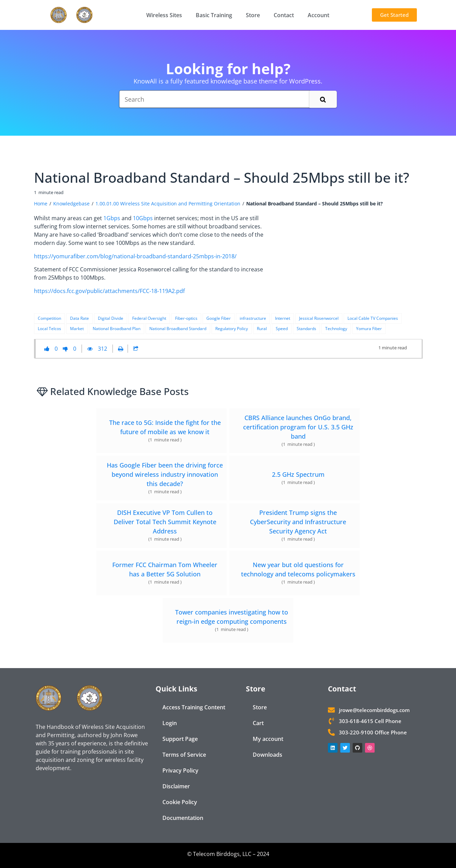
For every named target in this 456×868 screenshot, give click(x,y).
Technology (336, 329)
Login (170, 723)
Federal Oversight (149, 318)
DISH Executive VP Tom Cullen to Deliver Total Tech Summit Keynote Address (165, 522)
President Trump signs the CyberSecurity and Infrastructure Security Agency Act (298, 522)
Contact (284, 15)
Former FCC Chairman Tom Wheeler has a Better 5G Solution (165, 569)
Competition (49, 318)
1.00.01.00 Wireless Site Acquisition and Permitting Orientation (168, 204)
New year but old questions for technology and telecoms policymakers (298, 569)
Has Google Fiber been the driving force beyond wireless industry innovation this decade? (165, 474)
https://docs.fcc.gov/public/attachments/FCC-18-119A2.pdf (109, 291)
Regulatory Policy (232, 329)
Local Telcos (49, 329)
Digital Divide (111, 318)
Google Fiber (219, 318)
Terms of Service (184, 755)
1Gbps (112, 218)
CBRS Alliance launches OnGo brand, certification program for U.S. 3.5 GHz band (298, 427)
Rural (262, 329)
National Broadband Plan (117, 329)
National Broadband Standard (178, 329)
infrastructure (253, 318)
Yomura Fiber (369, 329)
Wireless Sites (164, 15)
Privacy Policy (180, 770)
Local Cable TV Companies (373, 318)
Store (253, 15)
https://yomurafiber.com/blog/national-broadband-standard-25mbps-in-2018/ (135, 256)
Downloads (267, 755)
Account (318, 15)
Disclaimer (176, 786)
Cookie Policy (180, 802)
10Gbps (143, 218)
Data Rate (79, 318)
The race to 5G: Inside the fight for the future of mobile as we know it (165, 427)
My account (268, 739)
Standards (306, 329)
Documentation (183, 818)
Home (41, 204)
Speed (282, 329)
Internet (283, 318)
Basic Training (214, 15)
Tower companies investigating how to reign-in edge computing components (232, 617)
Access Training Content (194, 707)
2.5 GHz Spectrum (298, 474)
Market (77, 329)
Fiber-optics (186, 318)
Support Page (180, 739)
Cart (258, 723)
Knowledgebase (71, 204)
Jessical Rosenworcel (319, 318)
